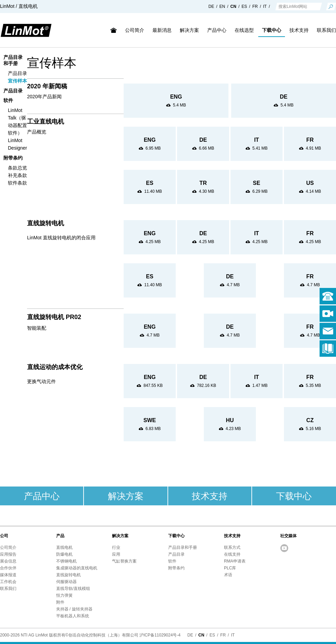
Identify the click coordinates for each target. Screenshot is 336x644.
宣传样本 (17, 81)
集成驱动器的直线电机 (77, 568)
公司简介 (135, 30)
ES (244, 7)
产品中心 (217, 30)
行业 (116, 547)
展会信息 (8, 561)
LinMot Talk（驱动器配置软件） (17, 122)
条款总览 (17, 168)
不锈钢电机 (66, 561)
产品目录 (17, 73)
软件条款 (17, 183)
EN (222, 7)
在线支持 (232, 554)
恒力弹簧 (64, 595)
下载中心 (272, 30)
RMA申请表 (235, 561)
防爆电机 (64, 554)
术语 (228, 575)
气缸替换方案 (124, 561)
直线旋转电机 (69, 575)
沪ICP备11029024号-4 (160, 635)
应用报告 (8, 554)
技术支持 (299, 30)
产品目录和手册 (183, 547)
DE (211, 7)
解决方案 (189, 30)
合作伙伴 (8, 568)
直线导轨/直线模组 (73, 589)
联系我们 (8, 589)
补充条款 (17, 175)
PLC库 (230, 568)
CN (233, 7)
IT (265, 7)
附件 (60, 602)
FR (255, 7)
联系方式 (232, 547)
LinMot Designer (17, 144)
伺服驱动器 (66, 582)
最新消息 (162, 30)
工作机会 (8, 582)
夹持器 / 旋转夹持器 (74, 609)
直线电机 (64, 547)
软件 (8, 100)
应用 (116, 554)
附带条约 (13, 158)
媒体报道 (8, 575)
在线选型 (244, 30)
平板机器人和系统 (73, 616)
